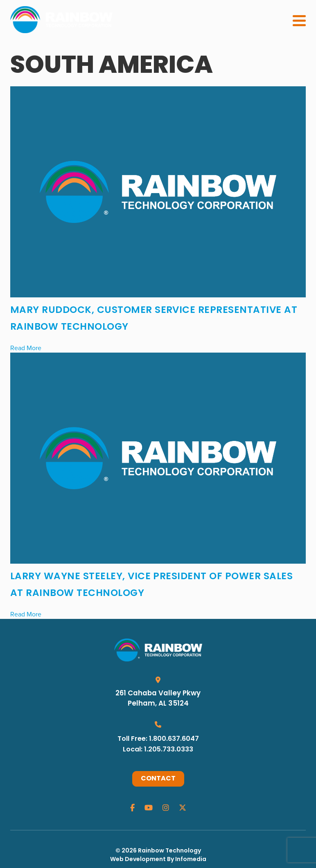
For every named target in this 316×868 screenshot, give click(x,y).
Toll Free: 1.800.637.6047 (158, 739)
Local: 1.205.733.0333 (158, 750)
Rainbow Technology (169, 851)
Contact (158, 779)
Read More (26, 348)
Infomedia (191, 860)
